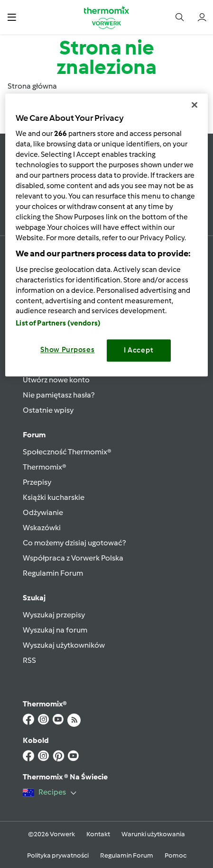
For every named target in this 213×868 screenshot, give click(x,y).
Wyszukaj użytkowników (64, 645)
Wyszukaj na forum (55, 630)
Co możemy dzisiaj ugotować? (74, 543)
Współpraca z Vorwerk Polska (73, 558)
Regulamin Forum (53, 573)
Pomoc (176, 855)
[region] (106, 235)
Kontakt (98, 834)
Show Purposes (68, 350)
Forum (34, 435)
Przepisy (37, 482)
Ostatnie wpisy (48, 410)
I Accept (139, 351)
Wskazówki (42, 528)
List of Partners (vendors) (58, 324)
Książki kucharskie (54, 497)
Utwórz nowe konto (56, 380)
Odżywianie (43, 512)
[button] (12, 17)
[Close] (194, 105)
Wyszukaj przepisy (54, 615)
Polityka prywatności (58, 855)
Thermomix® (45, 467)
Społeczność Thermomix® (67, 452)
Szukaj (34, 598)
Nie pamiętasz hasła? (59, 395)
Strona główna (32, 86)
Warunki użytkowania (153, 834)
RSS (29, 660)
